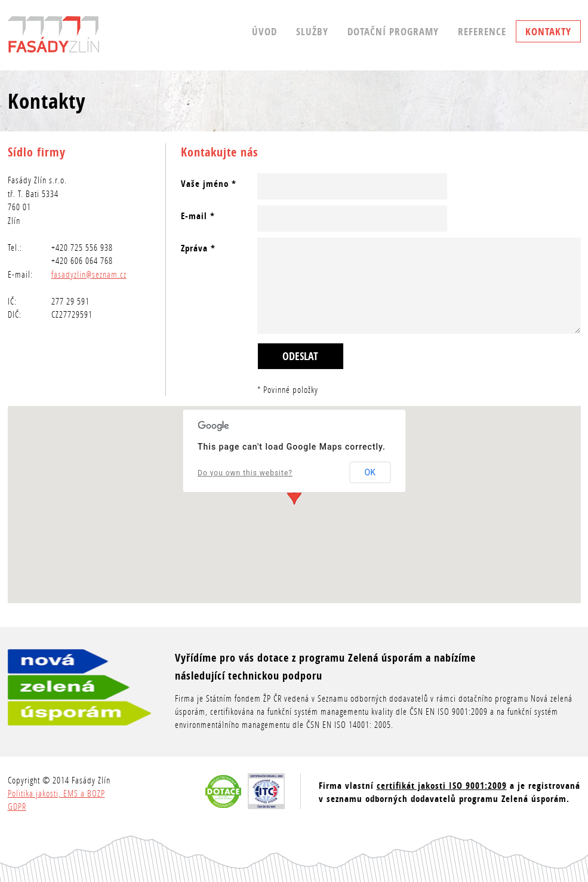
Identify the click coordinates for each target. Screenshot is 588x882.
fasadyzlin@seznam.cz (89, 274)
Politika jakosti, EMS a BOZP (56, 793)
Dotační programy (393, 31)
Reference (482, 31)
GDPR (17, 806)
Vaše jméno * (209, 184)
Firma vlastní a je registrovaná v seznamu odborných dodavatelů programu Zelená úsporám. (450, 792)
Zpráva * (198, 248)
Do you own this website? (245, 473)
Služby (312, 31)
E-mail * (198, 216)
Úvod (264, 31)
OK (370, 472)
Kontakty (548, 31)
